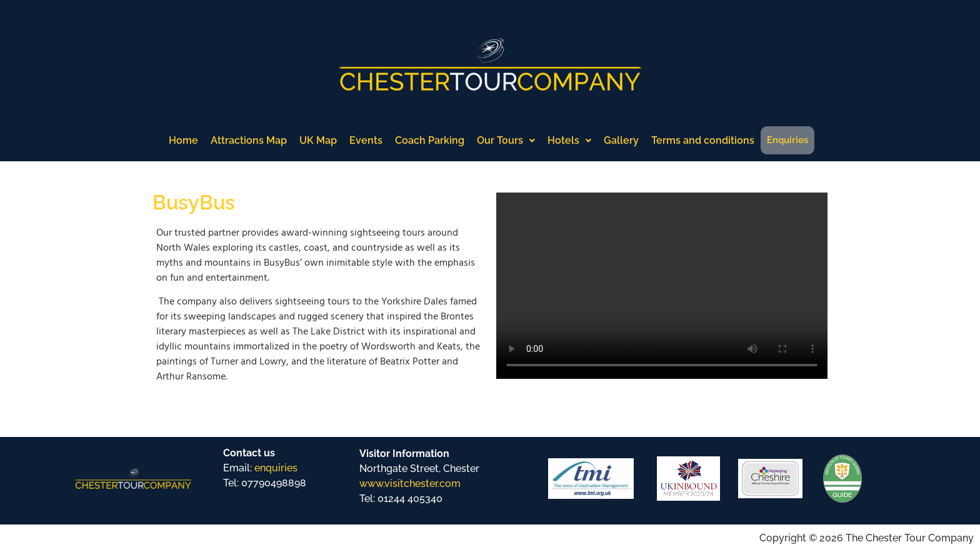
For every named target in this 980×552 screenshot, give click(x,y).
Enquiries (787, 140)
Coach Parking (430, 140)
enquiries (276, 468)
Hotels (569, 140)
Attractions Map (249, 140)
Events (366, 140)
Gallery (621, 140)
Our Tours (506, 140)
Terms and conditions (703, 140)
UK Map (318, 140)
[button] (506, 141)
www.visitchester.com (410, 484)
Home (183, 140)
